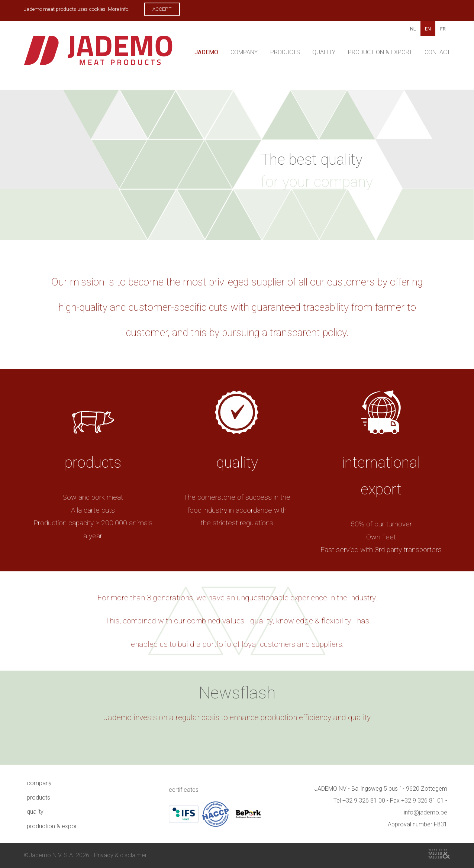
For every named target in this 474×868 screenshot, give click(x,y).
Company (244, 52)
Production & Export (380, 52)
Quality (324, 52)
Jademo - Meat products (98, 54)
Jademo (206, 52)
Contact (437, 52)
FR (443, 29)
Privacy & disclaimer (120, 855)
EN (428, 29)
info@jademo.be (425, 812)
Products (285, 52)
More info (118, 9)
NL (413, 29)
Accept (162, 9)
